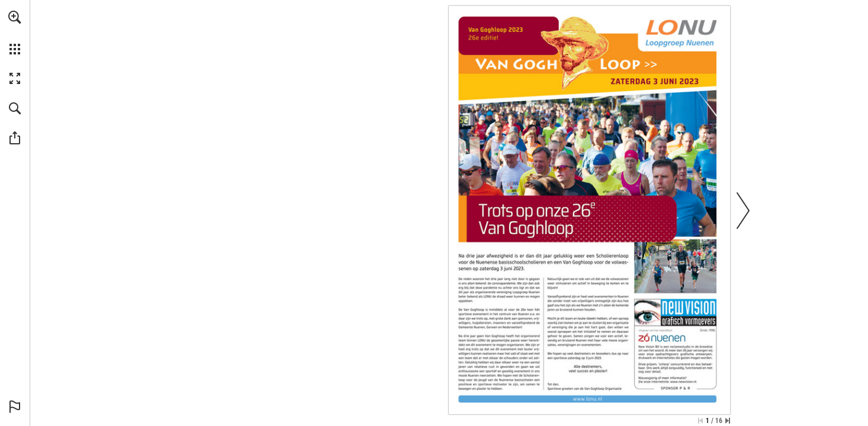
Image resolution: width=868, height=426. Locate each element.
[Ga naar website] (588, 399)
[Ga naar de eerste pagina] (700, 421)
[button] (15, 17)
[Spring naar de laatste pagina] (728, 421)
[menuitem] (15, 33)
